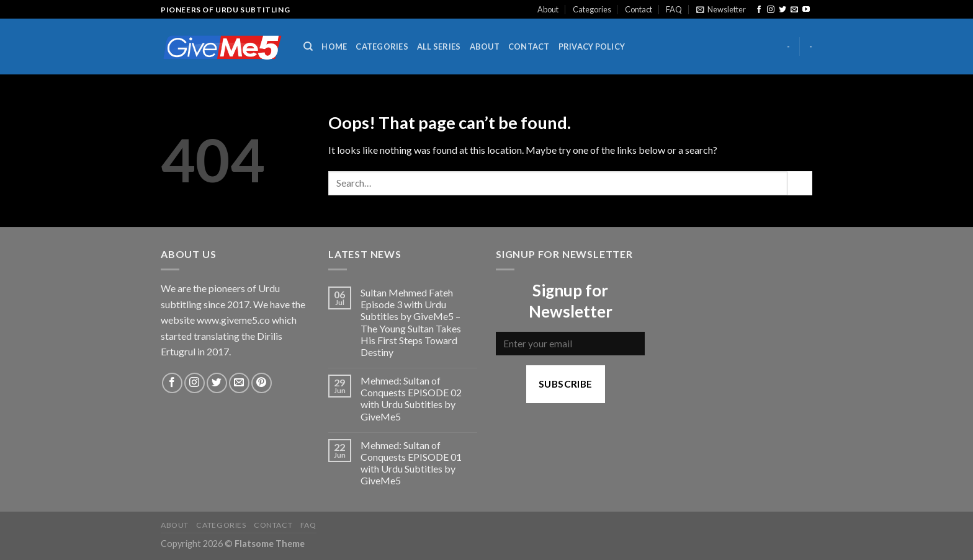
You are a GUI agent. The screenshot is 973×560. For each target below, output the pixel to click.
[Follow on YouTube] (806, 10)
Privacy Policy (592, 47)
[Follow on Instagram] (771, 10)
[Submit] (800, 183)
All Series (439, 47)
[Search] (308, 47)
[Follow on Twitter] (782, 10)
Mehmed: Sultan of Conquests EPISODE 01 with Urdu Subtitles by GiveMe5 (411, 463)
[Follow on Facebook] (759, 10)
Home (334, 47)
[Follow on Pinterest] (262, 383)
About (548, 9)
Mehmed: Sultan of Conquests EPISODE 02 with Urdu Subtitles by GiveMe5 (411, 398)
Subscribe (566, 384)
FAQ (674, 9)
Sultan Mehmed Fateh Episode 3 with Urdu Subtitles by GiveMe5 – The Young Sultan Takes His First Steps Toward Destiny (411, 322)
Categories (592, 9)
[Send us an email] (794, 10)
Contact (639, 9)
